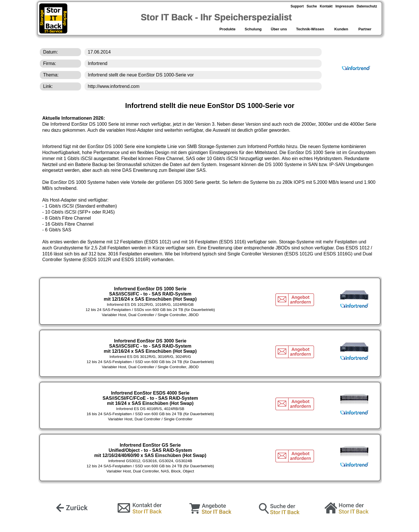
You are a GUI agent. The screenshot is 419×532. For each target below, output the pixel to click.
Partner (365, 29)
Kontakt (326, 6)
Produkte (227, 29)
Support (297, 6)
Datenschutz (367, 6)
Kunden (341, 29)
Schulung (253, 29)
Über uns (279, 29)
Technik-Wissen (310, 29)
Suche (312, 6)
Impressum (345, 6)
